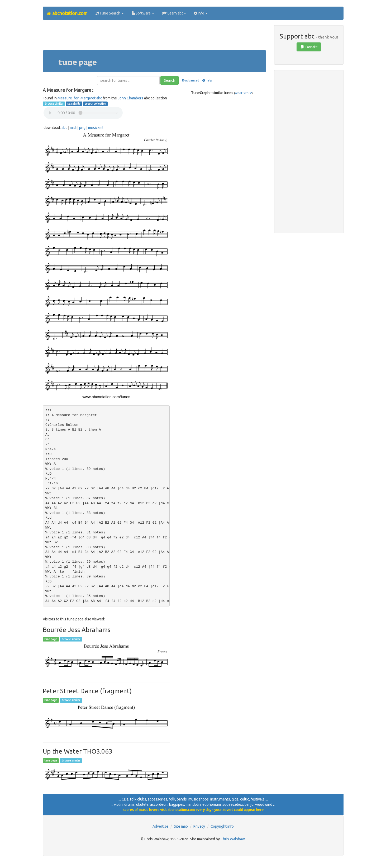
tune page (51, 639)
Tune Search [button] (110, 13)
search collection (95, 104)
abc (64, 128)
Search (170, 80)
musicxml (96, 128)
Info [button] (201, 13)
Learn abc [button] (174, 13)
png (82, 128)
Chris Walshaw (233, 839)
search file (74, 104)
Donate (309, 47)
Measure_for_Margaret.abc (80, 98)
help (207, 80)
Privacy (199, 826)
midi (73, 128)
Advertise (160, 826)
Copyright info (222, 826)
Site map (181, 826)
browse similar (54, 104)
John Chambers (130, 98)
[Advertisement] (154, 37)
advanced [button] (190, 80)
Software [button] (143, 13)
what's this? (243, 93)
